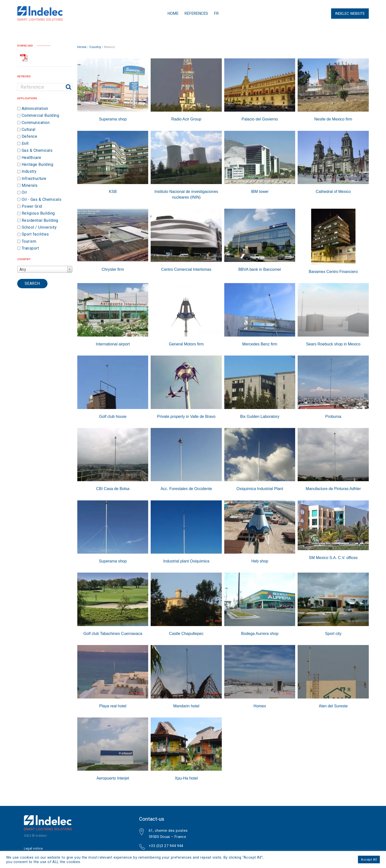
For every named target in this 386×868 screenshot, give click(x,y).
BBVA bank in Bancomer (260, 269)
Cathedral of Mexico (333, 192)
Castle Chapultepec (186, 634)
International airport (113, 344)
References (196, 14)
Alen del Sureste (333, 706)
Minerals (30, 185)
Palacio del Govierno (260, 119)
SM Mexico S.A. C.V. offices (333, 558)
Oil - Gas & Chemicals (41, 199)
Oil (24, 192)
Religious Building (38, 213)
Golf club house (113, 417)
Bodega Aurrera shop (260, 634)
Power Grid (32, 206)
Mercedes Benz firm (260, 344)
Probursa (333, 417)
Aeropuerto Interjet (113, 778)
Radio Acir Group (186, 119)
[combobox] (45, 269)
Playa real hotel (113, 706)
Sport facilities (35, 234)
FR (216, 14)
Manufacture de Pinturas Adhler (333, 489)
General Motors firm (186, 344)
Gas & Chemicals (37, 150)
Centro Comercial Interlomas (186, 269)
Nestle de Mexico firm (333, 119)
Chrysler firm (113, 269)
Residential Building (40, 220)
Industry (29, 171)
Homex (260, 706)
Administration (35, 109)
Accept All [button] (369, 859)
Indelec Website (350, 14)
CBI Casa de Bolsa (113, 489)
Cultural (29, 129)
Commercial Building (40, 116)
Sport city (333, 634)
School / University (39, 227)
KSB (113, 192)
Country (95, 47)
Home (173, 14)
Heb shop (260, 561)
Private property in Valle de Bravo (186, 417)
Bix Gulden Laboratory (260, 417)
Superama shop (113, 119)
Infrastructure (34, 179)
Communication (36, 123)
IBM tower (260, 192)
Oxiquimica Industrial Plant (260, 489)
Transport (30, 248)
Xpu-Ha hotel (186, 778)
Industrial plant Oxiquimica (186, 561)
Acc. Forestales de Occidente (186, 489)
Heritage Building (37, 164)
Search (32, 283)
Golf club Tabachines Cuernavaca (113, 634)
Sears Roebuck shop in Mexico (333, 344)
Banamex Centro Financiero (333, 272)
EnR (25, 144)
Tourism (29, 241)
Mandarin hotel (186, 706)
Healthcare (32, 158)
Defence (29, 137)
